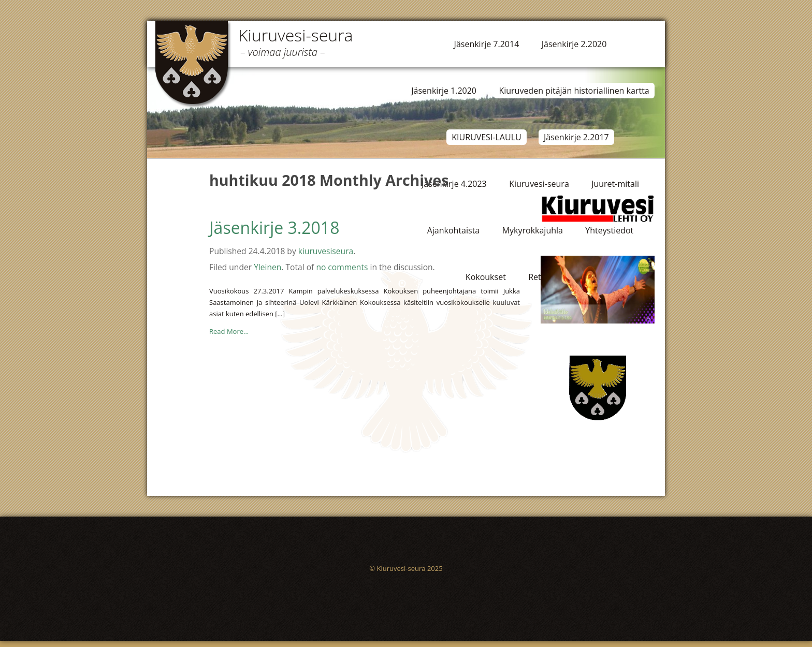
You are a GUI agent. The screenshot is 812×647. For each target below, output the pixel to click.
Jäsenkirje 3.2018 (274, 227)
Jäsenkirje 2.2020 (574, 44)
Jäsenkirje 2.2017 (576, 137)
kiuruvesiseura (326, 251)
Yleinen (267, 267)
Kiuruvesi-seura (296, 35)
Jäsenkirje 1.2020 (444, 91)
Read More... (229, 331)
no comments (342, 267)
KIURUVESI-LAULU (486, 137)
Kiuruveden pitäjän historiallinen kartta (574, 91)
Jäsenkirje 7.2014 (487, 44)
